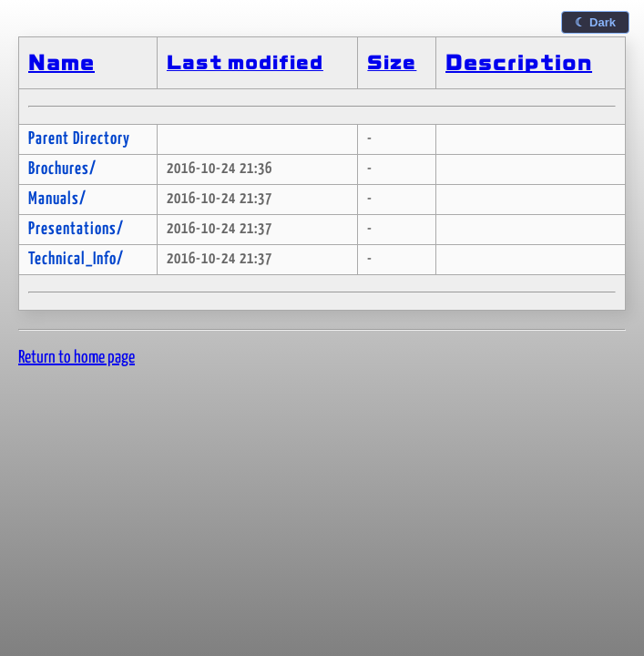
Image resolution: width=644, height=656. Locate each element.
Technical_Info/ (76, 259)
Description (519, 63)
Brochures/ (62, 169)
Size (392, 63)
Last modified (245, 63)
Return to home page (77, 358)
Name (61, 63)
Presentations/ (76, 229)
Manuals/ (57, 199)
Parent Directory (79, 139)
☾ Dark (595, 22)
